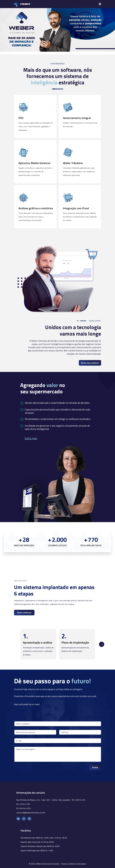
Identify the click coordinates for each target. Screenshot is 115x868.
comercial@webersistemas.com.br (31, 813)
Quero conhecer (24, 613)
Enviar (95, 767)
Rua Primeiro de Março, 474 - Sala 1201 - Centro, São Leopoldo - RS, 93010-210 (51, 800)
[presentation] (33, 770)
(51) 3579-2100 (23, 804)
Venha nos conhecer (90, 363)
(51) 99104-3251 (24, 808)
